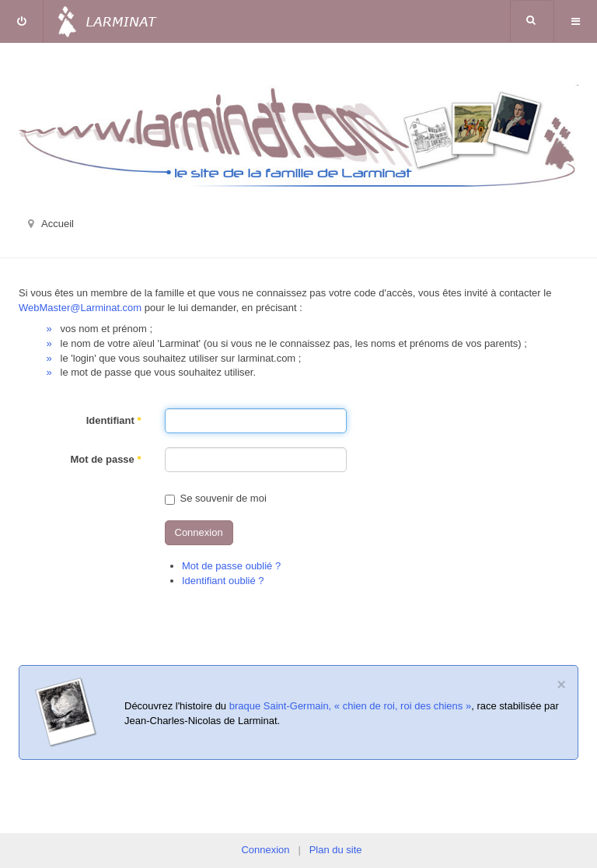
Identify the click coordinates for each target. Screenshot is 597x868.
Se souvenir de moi (216, 498)
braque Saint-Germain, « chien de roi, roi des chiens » (350, 706)
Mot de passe (105, 459)
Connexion (199, 532)
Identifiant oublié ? (223, 581)
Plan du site (336, 850)
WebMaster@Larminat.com (80, 308)
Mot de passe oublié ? (231, 566)
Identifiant (114, 420)
